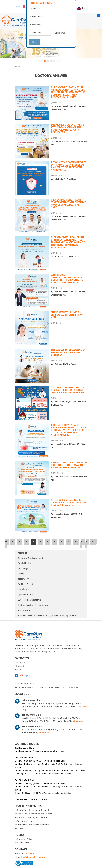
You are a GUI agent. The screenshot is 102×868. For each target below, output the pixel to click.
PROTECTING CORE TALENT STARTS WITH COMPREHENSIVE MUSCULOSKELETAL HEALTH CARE (68, 204)
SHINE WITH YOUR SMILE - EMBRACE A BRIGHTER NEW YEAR (66, 315)
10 (76, 542)
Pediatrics (22, 553)
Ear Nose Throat (25, 584)
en (81, 8)
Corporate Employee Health (31, 558)
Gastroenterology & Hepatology (33, 605)
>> (93, 542)
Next (35, 42)
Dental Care (23, 589)
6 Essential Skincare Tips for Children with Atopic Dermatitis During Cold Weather (69, 502)
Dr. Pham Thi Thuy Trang (65, 364)
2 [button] (45, 61)
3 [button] (48, 61)
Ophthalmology (25, 595)
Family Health (24, 563)
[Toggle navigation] (98, 15)
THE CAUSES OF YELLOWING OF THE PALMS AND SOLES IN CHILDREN (69, 352)
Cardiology (23, 568)
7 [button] (60, 61)
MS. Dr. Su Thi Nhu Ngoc (65, 179)
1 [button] (42, 61)
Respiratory (23, 579)
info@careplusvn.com (34, 857)
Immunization (24, 610)
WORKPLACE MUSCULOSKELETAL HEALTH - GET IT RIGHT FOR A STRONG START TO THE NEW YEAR (67, 279)
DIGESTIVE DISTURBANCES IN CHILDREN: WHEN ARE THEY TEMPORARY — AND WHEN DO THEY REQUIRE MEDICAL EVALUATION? (68, 242)
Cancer (21, 574)
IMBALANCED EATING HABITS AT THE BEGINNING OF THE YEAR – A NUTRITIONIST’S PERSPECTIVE (68, 128)
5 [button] (54, 61)
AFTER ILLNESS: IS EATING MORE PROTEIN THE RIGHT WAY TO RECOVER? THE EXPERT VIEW (69, 465)
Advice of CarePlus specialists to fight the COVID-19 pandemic (47, 615)
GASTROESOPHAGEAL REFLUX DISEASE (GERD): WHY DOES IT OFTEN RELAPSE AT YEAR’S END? (69, 390)
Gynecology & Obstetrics (29, 600)
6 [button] (57, 61)
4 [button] (51, 61)
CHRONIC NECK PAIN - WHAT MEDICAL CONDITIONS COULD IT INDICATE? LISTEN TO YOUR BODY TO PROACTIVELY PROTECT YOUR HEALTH (68, 92)
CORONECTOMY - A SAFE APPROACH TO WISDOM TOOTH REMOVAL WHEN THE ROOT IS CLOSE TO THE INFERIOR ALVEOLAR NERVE (69, 430)
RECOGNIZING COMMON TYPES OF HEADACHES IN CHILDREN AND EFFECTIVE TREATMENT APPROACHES (69, 166)
